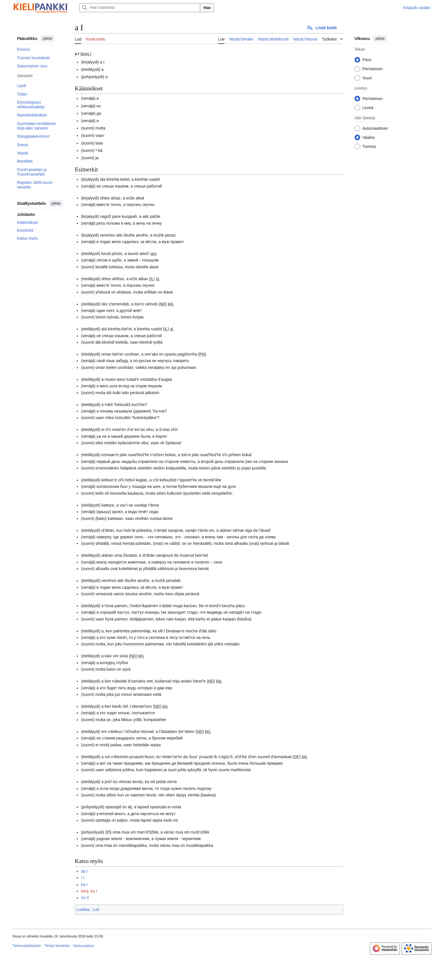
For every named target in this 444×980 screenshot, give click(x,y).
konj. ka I (89, 891)
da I (84, 871)
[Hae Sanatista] (140, 8)
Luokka (83, 909)
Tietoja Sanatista (57, 946)
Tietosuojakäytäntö (27, 946)
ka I (84, 885)
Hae (207, 8)
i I (83, 878)
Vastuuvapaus (83, 946)
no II (85, 898)
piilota (47, 39)
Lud (96, 909)
